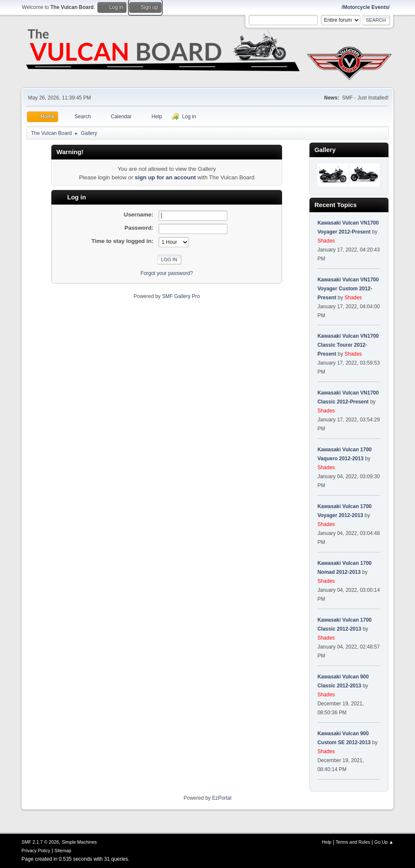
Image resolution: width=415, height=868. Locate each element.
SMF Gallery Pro (181, 296)
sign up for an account (165, 177)
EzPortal (222, 798)
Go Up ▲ (384, 842)
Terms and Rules (353, 842)
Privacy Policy (36, 850)
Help (327, 842)
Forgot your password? (167, 273)
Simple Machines (79, 842)
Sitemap (63, 850)
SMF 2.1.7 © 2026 (40, 842)
